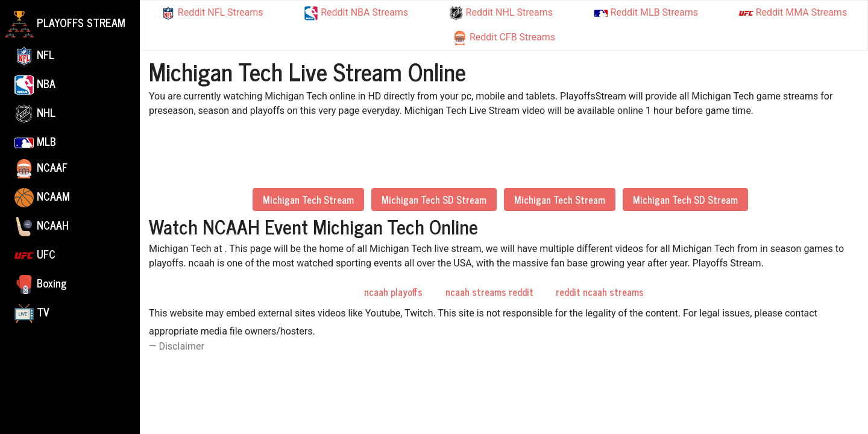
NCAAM (42, 197)
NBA (35, 84)
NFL (34, 55)
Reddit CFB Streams (504, 38)
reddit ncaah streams (600, 292)
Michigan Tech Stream (308, 200)
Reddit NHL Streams (501, 13)
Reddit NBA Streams (356, 13)
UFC (35, 255)
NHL (35, 113)
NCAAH (42, 226)
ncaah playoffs (393, 292)
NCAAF (41, 168)
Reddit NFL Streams (212, 13)
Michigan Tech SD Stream (434, 200)
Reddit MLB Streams (646, 12)
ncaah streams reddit (489, 292)
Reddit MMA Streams (793, 13)
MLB (35, 141)
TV (32, 313)
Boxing (41, 284)
